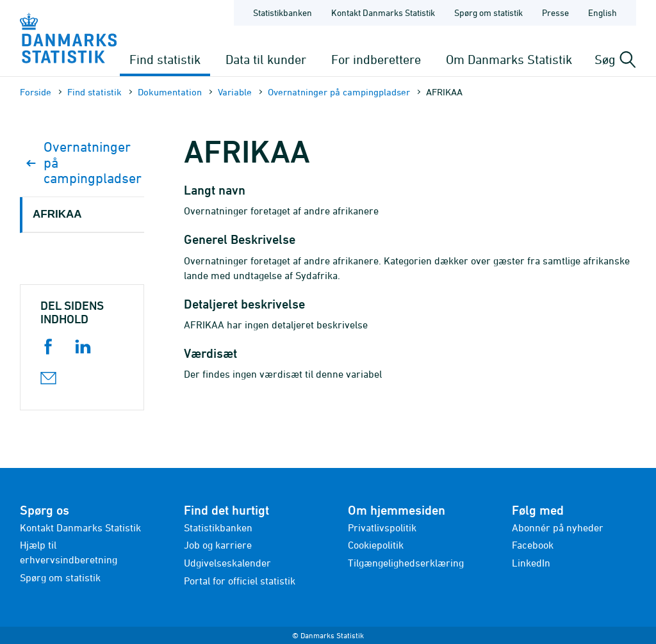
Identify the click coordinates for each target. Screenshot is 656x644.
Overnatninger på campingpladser (339, 92)
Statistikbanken (283, 12)
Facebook (533, 545)
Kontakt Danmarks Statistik (80, 527)
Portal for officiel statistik (240, 581)
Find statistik (165, 59)
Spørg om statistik (60, 577)
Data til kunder (266, 59)
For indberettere (376, 59)
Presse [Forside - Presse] (555, 12)
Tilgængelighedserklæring (406, 563)
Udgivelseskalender (227, 563)
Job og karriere (218, 545)
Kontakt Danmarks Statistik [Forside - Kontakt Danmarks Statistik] (383, 12)
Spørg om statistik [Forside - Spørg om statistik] (488, 12)
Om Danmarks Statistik (509, 59)
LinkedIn (531, 563)
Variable (235, 92)
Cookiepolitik (376, 545)
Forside (36, 92)
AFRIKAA (57, 214)
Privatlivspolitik (382, 527)
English (603, 12)
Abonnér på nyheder (558, 527)
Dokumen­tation (170, 92)
